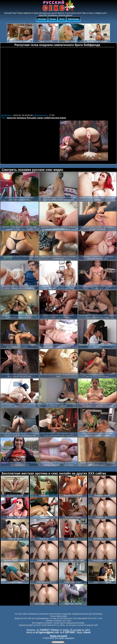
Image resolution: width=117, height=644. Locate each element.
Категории (42, 19)
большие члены (35, 118)
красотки (11, 118)
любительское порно (55, 118)
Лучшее (53, 19)
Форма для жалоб (59, 636)
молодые (21, 118)
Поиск (62, 19)
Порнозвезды (73, 19)
